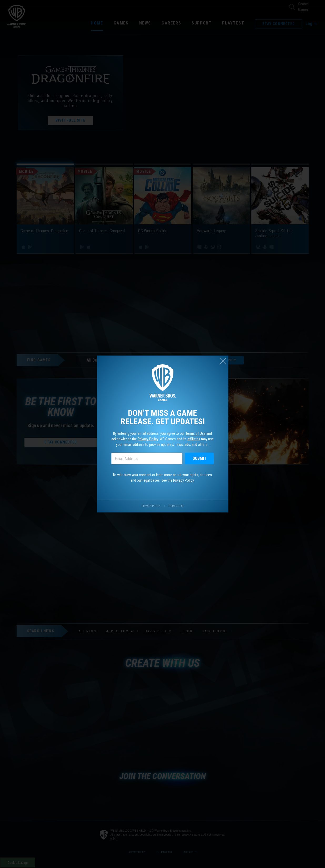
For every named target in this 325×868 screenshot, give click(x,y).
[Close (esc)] (223, 361)
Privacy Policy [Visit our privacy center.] (151, 506)
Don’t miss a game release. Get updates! (163, 417)
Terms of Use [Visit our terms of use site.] (176, 506)
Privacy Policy (148, 439)
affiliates (194, 439)
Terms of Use (196, 433)
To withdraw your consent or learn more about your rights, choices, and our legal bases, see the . (163, 478)
